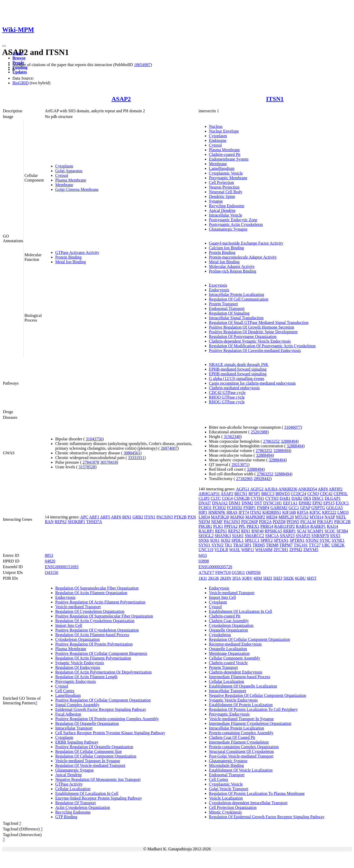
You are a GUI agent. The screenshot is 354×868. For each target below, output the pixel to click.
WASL (235, 550)
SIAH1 (238, 536)
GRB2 (138, 517)
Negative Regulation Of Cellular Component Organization (258, 695)
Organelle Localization (228, 649)
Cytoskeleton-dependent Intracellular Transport (248, 803)
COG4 (227, 498)
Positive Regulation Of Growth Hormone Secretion (252, 327)
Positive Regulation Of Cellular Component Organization (103, 700)
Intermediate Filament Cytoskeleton (239, 742)
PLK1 (218, 526)
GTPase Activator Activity (77, 252)
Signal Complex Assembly (77, 705)
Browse (19, 58)
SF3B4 (342, 531)
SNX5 (335, 536)
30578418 (108, 462)
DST (258, 503)
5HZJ (278, 578)
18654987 (142, 65)
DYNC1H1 (273, 503)
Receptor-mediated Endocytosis (235, 644)
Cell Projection (221, 182)
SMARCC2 (255, 536)
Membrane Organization (229, 653)
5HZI (268, 578)
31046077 (293, 427)
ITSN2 (256, 512)
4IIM (258, 578)
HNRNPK (217, 512)
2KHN (225, 578)
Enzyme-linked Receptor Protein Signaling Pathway (99, 798)
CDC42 (326, 494)
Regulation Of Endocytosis (78, 667)
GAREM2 (279, 508)
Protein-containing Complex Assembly (241, 733)
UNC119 (206, 550)
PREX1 (253, 526)
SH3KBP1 (77, 522)
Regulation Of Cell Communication (239, 299)
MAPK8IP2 (255, 517)
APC (84, 517)
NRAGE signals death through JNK (239, 364)
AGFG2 (257, 489)
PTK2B (180, 517)
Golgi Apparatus (69, 171)
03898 (204, 561)
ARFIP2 (335, 489)
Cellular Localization (73, 789)
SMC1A (272, 536)
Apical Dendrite (222, 210)
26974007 (169, 448)
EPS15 (329, 503)
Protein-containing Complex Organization (244, 747)
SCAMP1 (315, 531)
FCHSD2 (235, 508)
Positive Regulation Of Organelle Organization (94, 747)
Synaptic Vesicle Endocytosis (80, 663)
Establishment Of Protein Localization (241, 705)
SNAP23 (287, 536)
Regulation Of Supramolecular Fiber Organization (97, 588)
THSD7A (94, 522)
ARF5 (105, 517)
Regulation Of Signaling (229, 313)
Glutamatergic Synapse (228, 229)
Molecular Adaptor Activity (232, 266)
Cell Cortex (65, 691)
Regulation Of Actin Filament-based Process (92, 635)
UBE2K (338, 545)
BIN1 (127, 517)
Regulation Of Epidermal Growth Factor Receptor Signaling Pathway (267, 817)
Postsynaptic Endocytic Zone (233, 220)
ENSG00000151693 (62, 567)
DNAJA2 (220, 503)
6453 (203, 555)
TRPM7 (286, 545)
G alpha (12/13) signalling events (237, 379)
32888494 (289, 441)
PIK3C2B (342, 522)
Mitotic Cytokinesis (225, 812)
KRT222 (329, 512)
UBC (326, 545)
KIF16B (289, 512)
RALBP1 (206, 531)
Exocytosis (218, 285)
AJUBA (271, 489)
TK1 (228, 545)
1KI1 (203, 578)
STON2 (312, 540)
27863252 (271, 441)
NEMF (217, 522)
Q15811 (238, 572)
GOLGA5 (335, 508)
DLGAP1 (333, 498)
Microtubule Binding (227, 765)
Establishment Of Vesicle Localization (241, 770)
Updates (20, 72)
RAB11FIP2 (285, 526)
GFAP (305, 508)
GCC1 (294, 508)
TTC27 (315, 545)
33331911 (136, 458)
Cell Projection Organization (233, 807)
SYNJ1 (205, 545)
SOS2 (225, 540)
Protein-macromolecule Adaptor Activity (243, 257)
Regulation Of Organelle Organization (87, 723)
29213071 (240, 465)
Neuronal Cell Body (226, 192)
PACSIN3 (165, 517)
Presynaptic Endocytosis (76, 681)
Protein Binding (68, 257)
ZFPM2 (296, 550)
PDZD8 (279, 522)
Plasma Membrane (71, 180)
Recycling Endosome (227, 206)
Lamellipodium (222, 168)
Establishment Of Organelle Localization (243, 686)
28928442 (262, 479)
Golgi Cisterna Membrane (77, 189)
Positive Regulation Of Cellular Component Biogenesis (101, 653)
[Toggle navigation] (4, 46)
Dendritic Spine (222, 196)
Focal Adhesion (68, 714)
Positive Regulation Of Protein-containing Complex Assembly (107, 719)
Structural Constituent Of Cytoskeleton (241, 751)
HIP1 (203, 512)
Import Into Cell (69, 625)
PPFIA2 (231, 526)
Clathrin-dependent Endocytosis (236, 672)
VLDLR (221, 550)
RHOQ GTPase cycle (227, 397)
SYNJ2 (218, 545)
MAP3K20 (220, 517)
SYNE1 (338, 540)
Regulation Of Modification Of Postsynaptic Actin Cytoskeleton (262, 346)
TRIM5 (259, 545)
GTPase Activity (69, 784)
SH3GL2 (206, 536)
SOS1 (215, 540)
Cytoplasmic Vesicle (226, 173)
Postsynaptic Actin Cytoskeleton (236, 224)
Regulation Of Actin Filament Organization (91, 593)
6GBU (300, 578)
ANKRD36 (288, 489)
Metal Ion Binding (71, 262)
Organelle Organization (228, 630)
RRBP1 (290, 531)
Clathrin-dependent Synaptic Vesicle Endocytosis (250, 341)
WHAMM (264, 550)
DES (307, 498)
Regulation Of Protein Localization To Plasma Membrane (257, 793)
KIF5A (303, 512)
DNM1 (235, 503)
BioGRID (20, 83)
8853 (49, 555)
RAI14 (332, 526)
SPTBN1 (297, 540)
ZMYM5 (311, 550)
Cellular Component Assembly (235, 658)
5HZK (289, 578)
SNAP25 (303, 536)
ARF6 (116, 517)
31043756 (94, 439)
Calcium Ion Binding (227, 248)
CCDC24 (299, 494)
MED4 (272, 517)
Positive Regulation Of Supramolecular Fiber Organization (104, 616)
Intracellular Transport (74, 728)
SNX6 (204, 540)
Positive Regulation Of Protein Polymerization (94, 644)
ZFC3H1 (281, 550)
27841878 (91, 462)
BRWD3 (283, 494)
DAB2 (297, 498)
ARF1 (94, 517)
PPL (242, 526)
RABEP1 (318, 526)
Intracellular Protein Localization (237, 294)
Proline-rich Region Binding (233, 271)
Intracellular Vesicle (226, 215)
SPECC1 (252, 540)
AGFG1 (243, 489)
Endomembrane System (229, 159)
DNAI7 (205, 503)
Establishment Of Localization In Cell (87, 793)
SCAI (302, 531)
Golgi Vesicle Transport (229, 789)
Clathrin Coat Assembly (229, 621)
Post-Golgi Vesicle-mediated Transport (241, 756)
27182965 (244, 479)
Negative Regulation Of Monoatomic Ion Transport (98, 779)
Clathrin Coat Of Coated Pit (232, 737)
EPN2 (317, 503)
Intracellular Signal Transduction (236, 318)
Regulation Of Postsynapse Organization (243, 336)
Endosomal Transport (227, 308)
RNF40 (257, 531)
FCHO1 (205, 508)
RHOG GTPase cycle (227, 402)
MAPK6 (237, 517)
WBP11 (248, 550)
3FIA (236, 578)
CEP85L (341, 494)
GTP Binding (66, 817)
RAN (49, 522)
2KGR (214, 578)
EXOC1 (342, 503)
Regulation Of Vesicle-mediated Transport (90, 765)
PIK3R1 (205, 526)
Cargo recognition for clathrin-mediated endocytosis (252, 383)
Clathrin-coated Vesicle (228, 663)
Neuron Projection (224, 187)
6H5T (312, 578)
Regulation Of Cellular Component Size (89, 751)
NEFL (341, 517)
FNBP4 (263, 508)
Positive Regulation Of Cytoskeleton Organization (97, 630)
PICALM (308, 522)
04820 (50, 561)
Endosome (218, 140)
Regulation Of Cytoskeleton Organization (90, 611)
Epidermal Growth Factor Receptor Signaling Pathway (101, 709)
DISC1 (318, 498)
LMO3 (343, 512)
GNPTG (318, 508)
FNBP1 (250, 508)
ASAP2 (121, 99)
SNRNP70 (320, 536)
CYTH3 (272, 498)
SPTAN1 (281, 540)
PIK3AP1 (325, 522)
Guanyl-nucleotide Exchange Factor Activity (246, 243)
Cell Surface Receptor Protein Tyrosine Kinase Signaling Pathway (110, 733)
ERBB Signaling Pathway (77, 742)
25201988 (259, 432)
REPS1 (221, 531)
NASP (330, 517)
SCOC (330, 531)
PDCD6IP (249, 522)
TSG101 (301, 545)
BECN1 (241, 494)
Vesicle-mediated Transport (78, 607)
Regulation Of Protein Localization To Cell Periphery (254, 709)
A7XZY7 (206, 572)
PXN (192, 517)
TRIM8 (272, 545)
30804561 (132, 453)
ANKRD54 (307, 489)
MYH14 (317, 517)
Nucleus (216, 126)
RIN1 (246, 531)
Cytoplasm (64, 166)
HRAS (232, 512)
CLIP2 (204, 498)
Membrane (64, 185)
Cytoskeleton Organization (78, 639)
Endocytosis (219, 290)
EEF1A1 (290, 503)
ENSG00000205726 (216, 567)
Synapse (216, 201)
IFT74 (244, 512)
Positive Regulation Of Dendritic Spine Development (253, 332)
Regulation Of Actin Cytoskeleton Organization (95, 621)
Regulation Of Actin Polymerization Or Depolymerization (103, 672)
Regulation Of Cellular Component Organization (96, 756)
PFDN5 (293, 522)
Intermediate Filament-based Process (240, 677)
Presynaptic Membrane (228, 178)
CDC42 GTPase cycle (227, 393)
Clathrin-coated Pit (225, 154)
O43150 (52, 572)
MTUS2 (302, 517)
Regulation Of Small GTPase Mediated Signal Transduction (259, 322)
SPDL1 (237, 540)
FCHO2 (219, 508)
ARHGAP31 (209, 494)
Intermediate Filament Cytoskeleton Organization (250, 723)
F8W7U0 (223, 572)
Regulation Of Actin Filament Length (86, 677)
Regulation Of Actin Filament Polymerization (93, 658)
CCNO (313, 494)
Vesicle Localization (226, 798)
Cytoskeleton (220, 635)
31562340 (232, 437)
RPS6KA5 (273, 531)
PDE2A (265, 522)
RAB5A (303, 526)
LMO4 (204, 517)
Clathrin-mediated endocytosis (234, 388)
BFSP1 (254, 494)
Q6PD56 (253, 572)
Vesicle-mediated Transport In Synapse (88, 761)
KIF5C (315, 512)
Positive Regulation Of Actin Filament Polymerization (100, 602)
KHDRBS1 (272, 512)
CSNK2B (242, 498)
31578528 (87, 467)
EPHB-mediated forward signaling (238, 369)
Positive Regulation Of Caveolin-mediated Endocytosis (255, 350)
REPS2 (61, 522)
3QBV (247, 578)
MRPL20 (286, 517)
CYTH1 (258, 498)
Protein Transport (224, 304)
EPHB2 (305, 503)
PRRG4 (267, 526)
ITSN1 (275, 99)
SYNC (325, 540)
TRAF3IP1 (242, 545)
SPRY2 (266, 540)
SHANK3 (223, 536)
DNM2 (247, 503)
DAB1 (285, 498)
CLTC (216, 498)
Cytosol (62, 175)
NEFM (204, 522)
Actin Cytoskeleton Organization (83, 807)
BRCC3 (268, 494)
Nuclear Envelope (224, 131)
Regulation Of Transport (75, 803)
